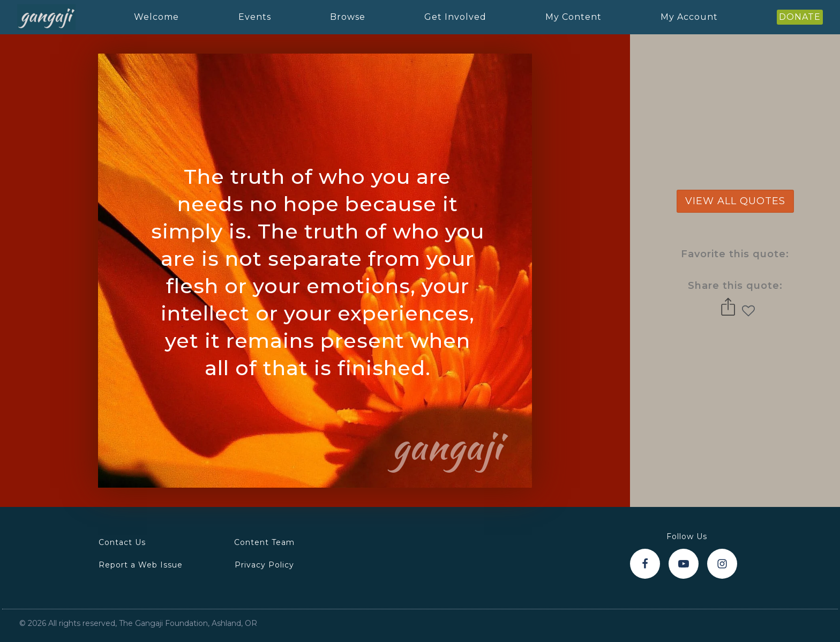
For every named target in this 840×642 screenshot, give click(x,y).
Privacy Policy (264, 565)
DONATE (800, 17)
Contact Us (122, 542)
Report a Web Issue (141, 565)
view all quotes (735, 201)
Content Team (264, 542)
